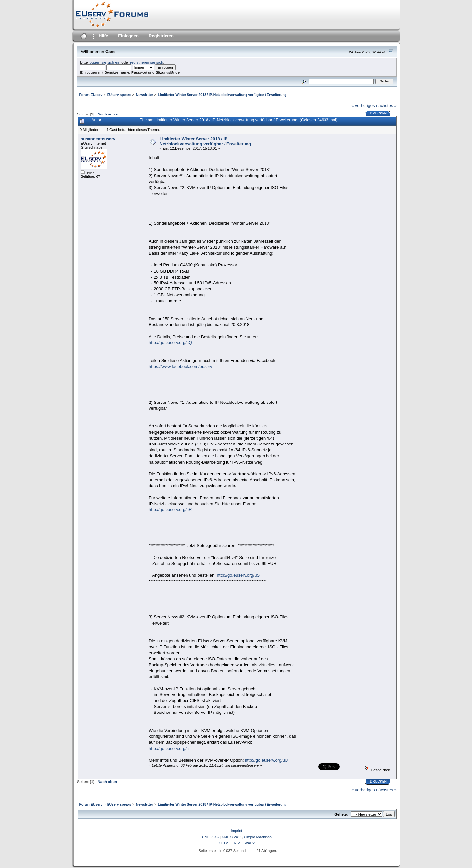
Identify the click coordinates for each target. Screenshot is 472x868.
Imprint (237, 831)
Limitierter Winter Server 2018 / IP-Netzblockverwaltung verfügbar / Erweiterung (206, 141)
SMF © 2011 (232, 837)
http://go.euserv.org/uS (238, 575)
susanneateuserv (98, 139)
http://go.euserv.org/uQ (170, 343)
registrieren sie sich (147, 62)
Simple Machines (258, 837)
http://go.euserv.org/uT (170, 748)
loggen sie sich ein (105, 62)
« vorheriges (363, 105)
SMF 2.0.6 (210, 837)
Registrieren (161, 36)
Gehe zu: (342, 814)
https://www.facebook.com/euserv (181, 367)
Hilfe (103, 36)
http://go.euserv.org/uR (170, 510)
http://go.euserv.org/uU (266, 760)
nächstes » (386, 105)
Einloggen (128, 36)
